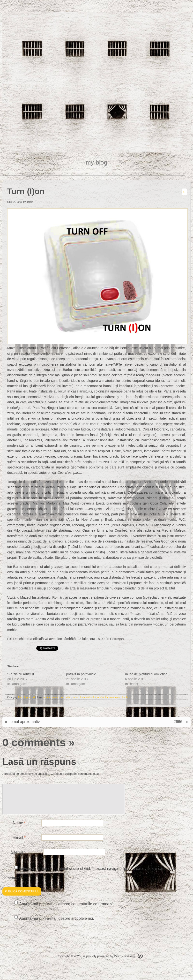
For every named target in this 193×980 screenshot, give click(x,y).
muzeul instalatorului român (88, 697)
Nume (19, 829)
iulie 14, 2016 (15, 202)
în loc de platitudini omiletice (146, 674)
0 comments (34, 742)
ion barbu (66, 697)
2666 (178, 722)
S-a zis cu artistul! (21, 674)
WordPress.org (124, 962)
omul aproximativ (25, 722)
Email (19, 843)
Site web (18, 858)
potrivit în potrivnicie (81, 674)
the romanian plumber (118, 697)
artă (46, 697)
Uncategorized (27, 697)
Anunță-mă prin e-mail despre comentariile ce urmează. (67, 910)
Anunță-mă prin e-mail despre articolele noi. (57, 924)
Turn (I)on (26, 191)
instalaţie (54, 697)
